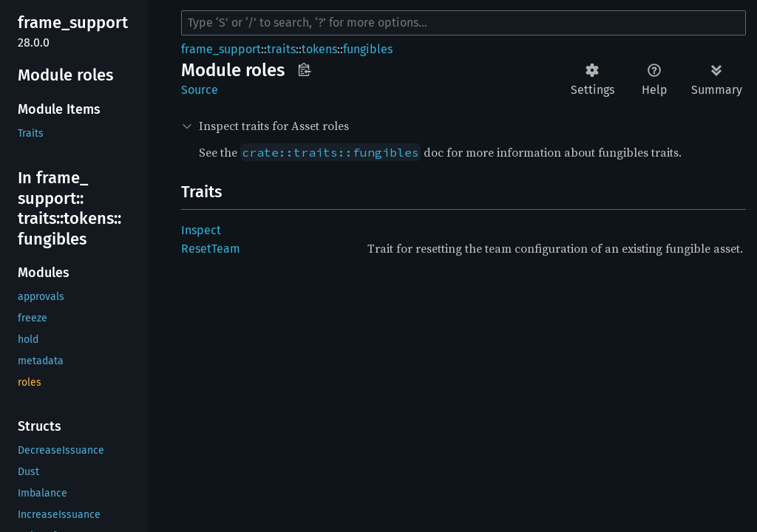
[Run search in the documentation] (464, 23)
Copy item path (304, 69)
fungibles (368, 49)
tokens (319, 49)
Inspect (201, 230)
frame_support (221, 49)
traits (281, 49)
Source (200, 90)
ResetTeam (211, 249)
